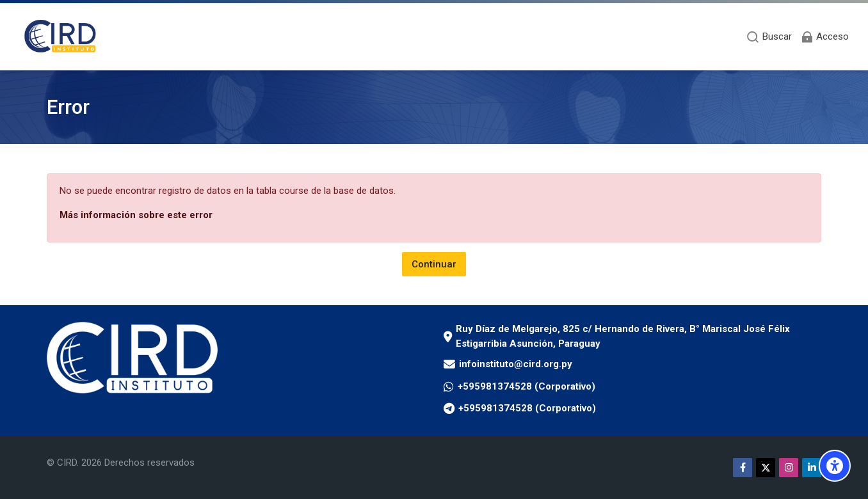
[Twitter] (766, 468)
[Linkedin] (812, 468)
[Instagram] (789, 468)
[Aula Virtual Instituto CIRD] (60, 37)
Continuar (434, 264)
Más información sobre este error (136, 215)
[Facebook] (743, 468)
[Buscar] (769, 37)
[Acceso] (824, 37)
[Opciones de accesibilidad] (835, 466)
